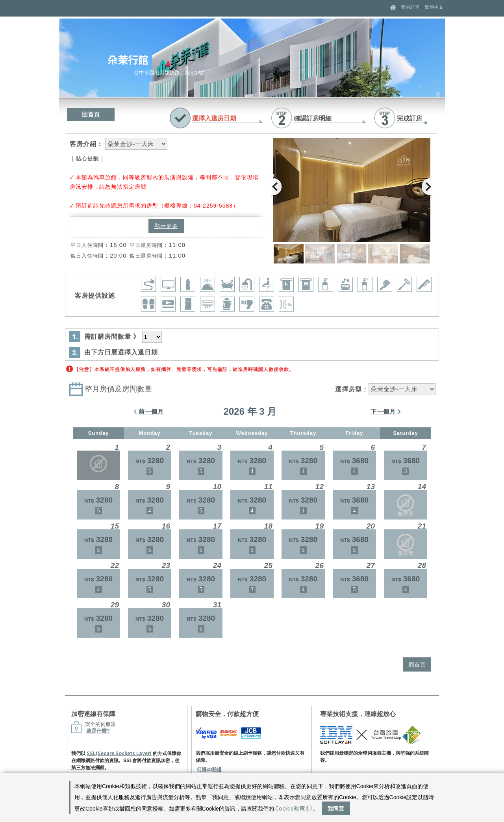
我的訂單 (411, 7)
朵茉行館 (128, 59)
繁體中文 (434, 7)
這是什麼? (98, 731)
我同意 (336, 808)
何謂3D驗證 (209, 769)
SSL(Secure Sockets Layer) (119, 753)
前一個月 (151, 411)
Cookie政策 (293, 808)
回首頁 (91, 114)
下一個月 (383, 411)
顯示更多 (166, 226)
